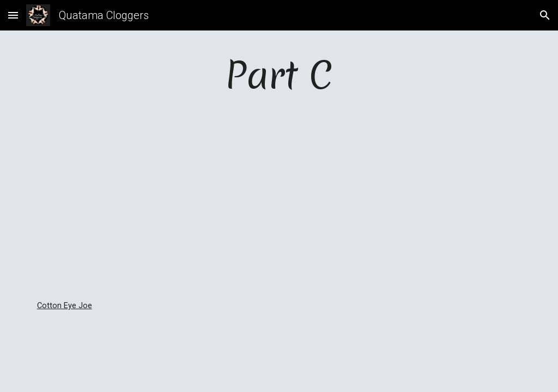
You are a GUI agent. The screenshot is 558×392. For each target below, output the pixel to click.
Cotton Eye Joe (65, 305)
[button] (13, 15)
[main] (279, 75)
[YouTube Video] (279, 200)
